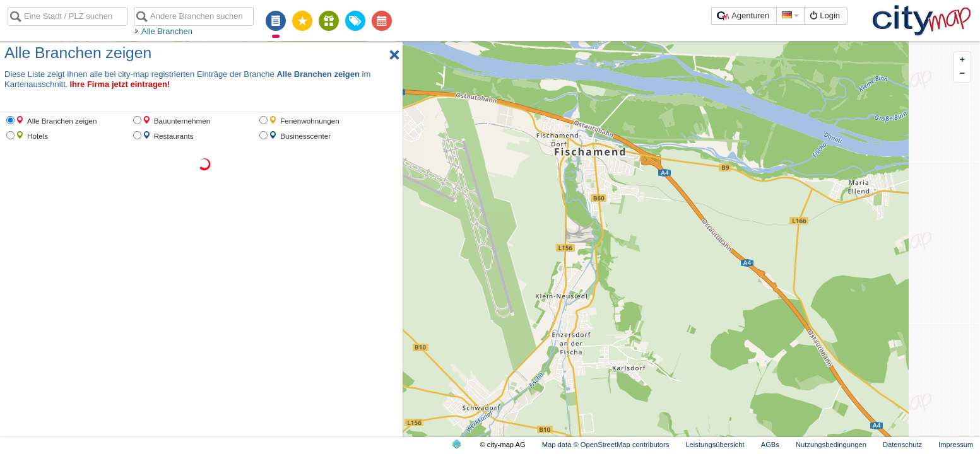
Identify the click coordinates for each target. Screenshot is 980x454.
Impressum (956, 445)
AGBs (770, 445)
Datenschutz (902, 445)
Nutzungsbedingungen (831, 445)
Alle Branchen (167, 31)
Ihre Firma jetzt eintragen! (120, 84)
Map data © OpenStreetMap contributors (606, 445)
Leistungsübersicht (715, 445)
